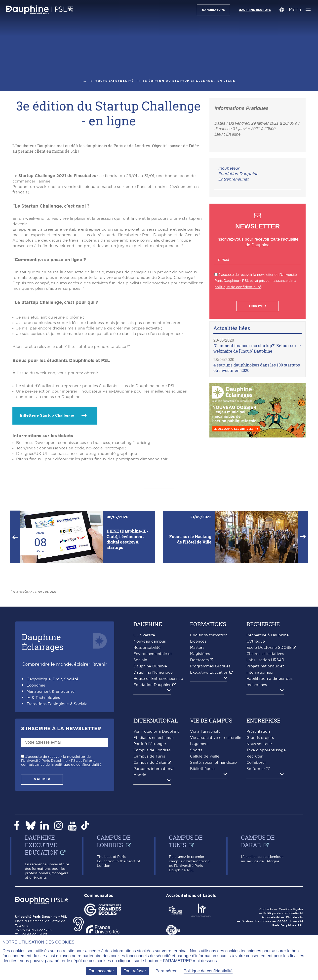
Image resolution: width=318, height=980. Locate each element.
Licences (198, 720)
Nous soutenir (259, 823)
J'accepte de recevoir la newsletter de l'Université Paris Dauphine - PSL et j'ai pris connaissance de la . (62, 839)
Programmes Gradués (210, 745)
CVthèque (256, 720)
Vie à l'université (205, 810)
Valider (42, 858)
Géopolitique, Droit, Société (52, 758)
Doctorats (199, 739)
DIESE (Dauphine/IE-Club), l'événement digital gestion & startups (127, 618)
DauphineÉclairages (42, 720)
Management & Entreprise (51, 770)
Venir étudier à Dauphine (157, 810)
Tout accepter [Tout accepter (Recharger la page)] (101, 971)
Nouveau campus (150, 720)
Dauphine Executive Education (41, 924)
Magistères (200, 733)
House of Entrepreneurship (158, 757)
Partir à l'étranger (150, 823)
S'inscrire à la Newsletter (61, 807)
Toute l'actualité (115, 81)
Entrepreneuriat (233, 179)
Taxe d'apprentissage (266, 829)
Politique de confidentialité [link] (208, 971)
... (85, 81)
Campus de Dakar (150, 841)
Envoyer (257, 306)
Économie (36, 764)
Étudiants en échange (154, 817)
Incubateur (229, 168)
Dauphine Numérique (153, 751)
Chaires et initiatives (265, 733)
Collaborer (256, 841)
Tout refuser (135, 971)
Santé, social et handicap (213, 841)
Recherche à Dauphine (268, 714)
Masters (197, 726)
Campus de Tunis (149, 835)
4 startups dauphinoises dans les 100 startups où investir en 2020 (257, 368)
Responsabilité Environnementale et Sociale (153, 733)
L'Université (144, 714)
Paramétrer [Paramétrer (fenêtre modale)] (166, 971)
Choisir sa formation (209, 714)
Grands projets (260, 817)
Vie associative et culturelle (216, 817)
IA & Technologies (43, 777)
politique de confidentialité (238, 287)
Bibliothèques (203, 848)
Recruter (255, 835)
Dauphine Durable (150, 745)
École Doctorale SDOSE (269, 726)
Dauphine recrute (253, 10)
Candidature (211, 10)
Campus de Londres (152, 829)
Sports (196, 829)
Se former (256, 848)
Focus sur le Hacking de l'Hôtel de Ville (190, 618)
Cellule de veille (205, 835)
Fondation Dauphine (238, 174)
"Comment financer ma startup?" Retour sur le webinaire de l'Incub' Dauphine (257, 348)
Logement (199, 823)
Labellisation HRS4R (265, 739)
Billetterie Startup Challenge (47, 494)
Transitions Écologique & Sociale (57, 783)
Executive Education (209, 751)
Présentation (258, 810)
